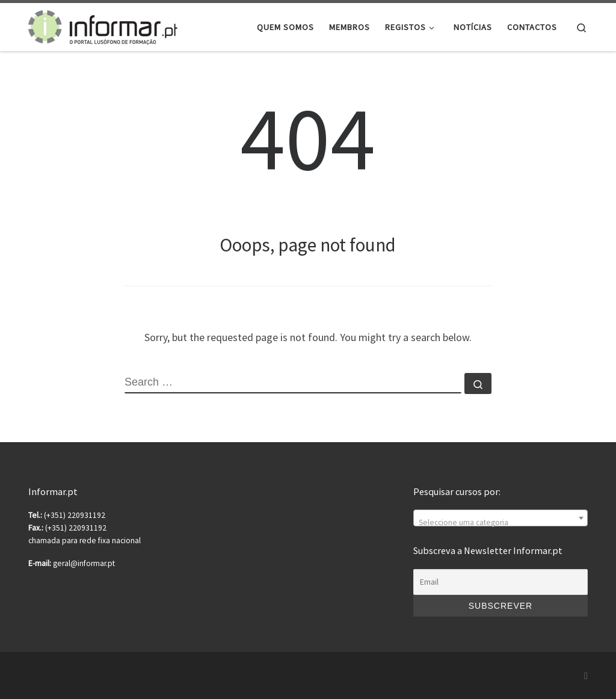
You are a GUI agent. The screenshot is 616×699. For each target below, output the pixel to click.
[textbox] (500, 523)
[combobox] (500, 518)
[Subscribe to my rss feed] (586, 676)
